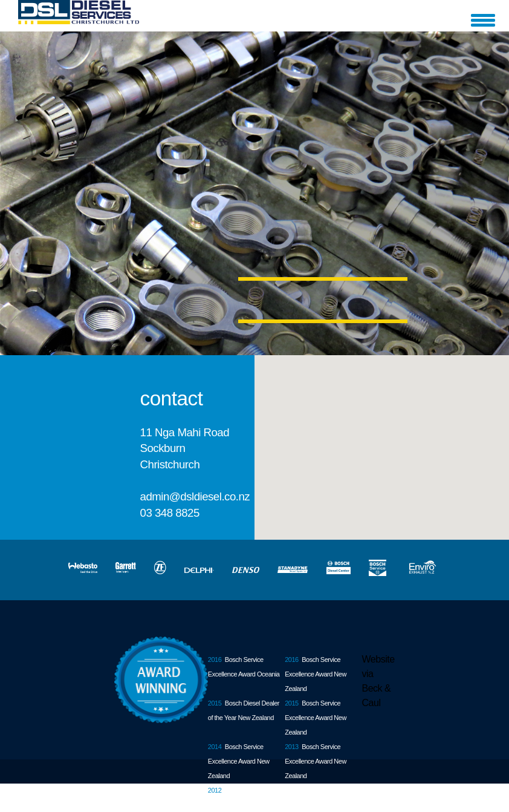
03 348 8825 (170, 513)
